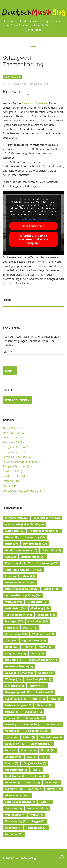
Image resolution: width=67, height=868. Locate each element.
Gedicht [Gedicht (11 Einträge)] (46, 673)
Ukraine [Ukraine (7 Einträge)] (54, 789)
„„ (42, 186)
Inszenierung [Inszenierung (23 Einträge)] (47, 563)
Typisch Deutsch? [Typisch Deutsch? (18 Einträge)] (18, 615)
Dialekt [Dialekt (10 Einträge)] (12, 712)
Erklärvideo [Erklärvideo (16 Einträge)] (38, 621)
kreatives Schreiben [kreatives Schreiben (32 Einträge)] (44, 531)
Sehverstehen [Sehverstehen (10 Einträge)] (16, 699)
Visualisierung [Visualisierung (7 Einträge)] (16, 821)
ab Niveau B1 (11, 437)
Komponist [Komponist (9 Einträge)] (33, 725)
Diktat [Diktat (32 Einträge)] (12, 537)
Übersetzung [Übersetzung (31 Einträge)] (34, 537)
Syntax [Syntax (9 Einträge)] (11, 737)
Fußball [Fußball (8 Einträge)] (33, 783)
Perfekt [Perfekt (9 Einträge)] (12, 725)
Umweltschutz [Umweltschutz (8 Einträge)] (16, 770)
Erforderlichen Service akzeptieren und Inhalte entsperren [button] (33, 239)
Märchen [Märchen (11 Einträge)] (38, 686)
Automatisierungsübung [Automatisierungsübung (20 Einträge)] (23, 595)
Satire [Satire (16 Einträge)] (11, 628)
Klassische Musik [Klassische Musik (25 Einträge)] (18, 563)
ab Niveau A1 (11, 428)
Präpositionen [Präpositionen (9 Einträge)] (51, 737)
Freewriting (16, 92)
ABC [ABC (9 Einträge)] (32, 757)
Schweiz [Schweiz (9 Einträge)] (54, 725)
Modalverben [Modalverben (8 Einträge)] (15, 776)
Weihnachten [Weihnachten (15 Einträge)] (43, 634)
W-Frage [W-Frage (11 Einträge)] (13, 679)
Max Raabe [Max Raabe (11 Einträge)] (15, 686)
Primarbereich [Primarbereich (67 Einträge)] (17, 518)
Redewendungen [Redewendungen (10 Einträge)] (18, 705)
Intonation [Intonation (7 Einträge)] (14, 834)
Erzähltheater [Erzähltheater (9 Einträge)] (41, 744)
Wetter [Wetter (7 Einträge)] (36, 815)
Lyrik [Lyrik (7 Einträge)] (45, 802)
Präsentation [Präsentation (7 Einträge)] (37, 828)
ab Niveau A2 (11, 433)
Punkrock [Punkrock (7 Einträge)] (13, 828)
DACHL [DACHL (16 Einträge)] (30, 628)
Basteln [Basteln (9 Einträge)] (48, 750)
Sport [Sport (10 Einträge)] (39, 699)
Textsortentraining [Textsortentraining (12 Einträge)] (43, 660)
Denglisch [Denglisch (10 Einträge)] (33, 712)
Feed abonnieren (17, 400)
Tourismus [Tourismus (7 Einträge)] (14, 809)
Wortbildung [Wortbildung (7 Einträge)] (15, 815)
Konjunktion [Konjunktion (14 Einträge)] (16, 654)
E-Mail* (33, 356)
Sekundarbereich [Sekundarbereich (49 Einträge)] (47, 518)
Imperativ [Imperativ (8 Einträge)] (13, 783)
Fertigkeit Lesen (12, 452)
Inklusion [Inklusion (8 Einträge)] (39, 776)
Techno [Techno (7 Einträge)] (35, 789)
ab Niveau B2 (11, 442)
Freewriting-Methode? (35, 103)
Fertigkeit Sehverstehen (17, 462)
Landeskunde (11, 476)
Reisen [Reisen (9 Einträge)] (29, 737)
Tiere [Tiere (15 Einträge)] (11, 641)
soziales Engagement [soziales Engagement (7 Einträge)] (20, 802)
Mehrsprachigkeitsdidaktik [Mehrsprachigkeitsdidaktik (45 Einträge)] (24, 524)
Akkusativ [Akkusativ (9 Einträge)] (13, 757)
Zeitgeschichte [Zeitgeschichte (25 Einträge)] (33, 557)
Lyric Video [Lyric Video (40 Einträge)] (15, 531)
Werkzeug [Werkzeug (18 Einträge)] (40, 608)
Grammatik (10, 471)
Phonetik (8, 486)
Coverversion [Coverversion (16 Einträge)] (16, 634)
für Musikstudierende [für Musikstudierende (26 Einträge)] (21, 550)
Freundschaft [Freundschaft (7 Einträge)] (38, 809)
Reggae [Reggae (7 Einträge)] (38, 821)
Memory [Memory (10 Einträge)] (44, 705)
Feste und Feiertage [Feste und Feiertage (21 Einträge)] (20, 576)
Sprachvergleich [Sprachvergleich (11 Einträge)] (39, 679)
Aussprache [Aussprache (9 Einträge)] (35, 718)
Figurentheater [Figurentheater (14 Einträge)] (34, 641)
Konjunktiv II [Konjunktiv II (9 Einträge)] (15, 744)
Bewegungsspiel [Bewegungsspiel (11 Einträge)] (18, 692)
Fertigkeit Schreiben (15, 457)
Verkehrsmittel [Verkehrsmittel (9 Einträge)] (37, 731)
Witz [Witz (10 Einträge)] (56, 699)
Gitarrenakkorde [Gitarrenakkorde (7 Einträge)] (17, 795)
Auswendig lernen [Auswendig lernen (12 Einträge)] (19, 673)
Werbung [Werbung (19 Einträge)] (13, 602)
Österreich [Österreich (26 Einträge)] (52, 550)
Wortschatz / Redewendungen (21, 490)
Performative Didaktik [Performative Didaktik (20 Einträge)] (22, 589)
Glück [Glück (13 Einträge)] (38, 654)
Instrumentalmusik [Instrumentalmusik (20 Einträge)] (20, 582)
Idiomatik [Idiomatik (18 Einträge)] (46, 615)
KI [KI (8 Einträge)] (45, 757)
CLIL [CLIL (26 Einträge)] (11, 557)
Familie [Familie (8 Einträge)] (52, 783)
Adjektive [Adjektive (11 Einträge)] (44, 692)
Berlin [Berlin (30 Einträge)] (11, 544)
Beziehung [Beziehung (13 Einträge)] (14, 660)
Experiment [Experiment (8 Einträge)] (14, 789)
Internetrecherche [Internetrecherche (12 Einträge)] (19, 666)
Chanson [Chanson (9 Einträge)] (28, 750)
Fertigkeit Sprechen (14, 466)
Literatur (8, 481)
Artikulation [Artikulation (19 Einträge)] (15, 608)
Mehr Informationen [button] (34, 219)
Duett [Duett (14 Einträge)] (11, 647)
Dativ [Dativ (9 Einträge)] (10, 750)
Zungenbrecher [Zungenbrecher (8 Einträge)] (35, 763)
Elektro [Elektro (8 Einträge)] (12, 763)
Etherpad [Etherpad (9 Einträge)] (13, 718)
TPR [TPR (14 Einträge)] (28, 647)
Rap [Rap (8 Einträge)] (37, 770)
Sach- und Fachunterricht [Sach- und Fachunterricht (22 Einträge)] (23, 570)
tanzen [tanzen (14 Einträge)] (45, 647)
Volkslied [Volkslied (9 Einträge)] (13, 731)
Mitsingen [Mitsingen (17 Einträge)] (14, 621)
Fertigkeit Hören (13, 447)
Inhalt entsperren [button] (34, 226)
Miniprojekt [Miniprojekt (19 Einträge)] (37, 602)
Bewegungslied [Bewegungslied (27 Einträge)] (35, 544)
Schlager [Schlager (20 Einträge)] (51, 589)
